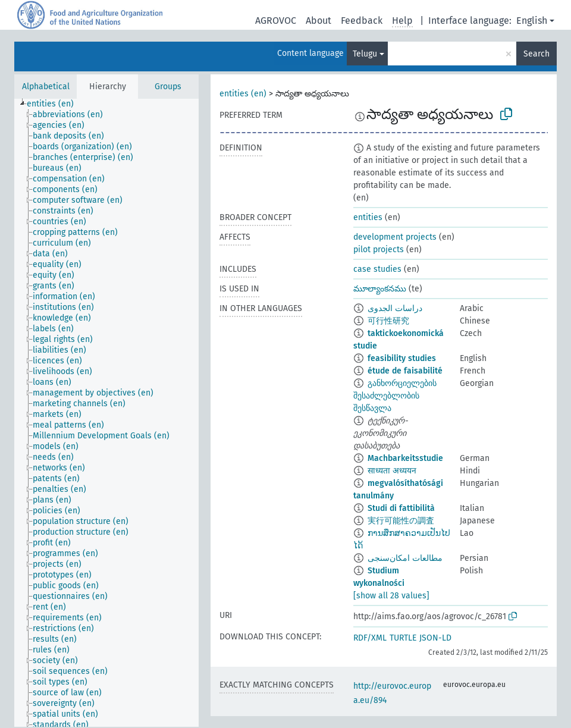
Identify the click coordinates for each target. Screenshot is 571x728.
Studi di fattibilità (401, 508)
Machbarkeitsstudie (405, 458)
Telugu (365, 54)
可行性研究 (388, 321)
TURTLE (403, 638)
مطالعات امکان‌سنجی (405, 558)
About (319, 21)
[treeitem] (55, 104)
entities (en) (243, 94)
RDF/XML (370, 638)
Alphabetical (46, 87)
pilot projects (379, 250)
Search (537, 54)
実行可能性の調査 (401, 521)
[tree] (106, 413)
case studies (377, 269)
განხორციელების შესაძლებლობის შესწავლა (395, 396)
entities (368, 217)
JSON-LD (435, 638)
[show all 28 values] (391, 596)
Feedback (362, 21)
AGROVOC (276, 21)
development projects (395, 237)
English (532, 21)
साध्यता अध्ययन (392, 471)
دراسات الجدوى (395, 308)
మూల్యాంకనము (380, 289)
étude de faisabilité (405, 371)
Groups (168, 87)
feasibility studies (402, 358)
